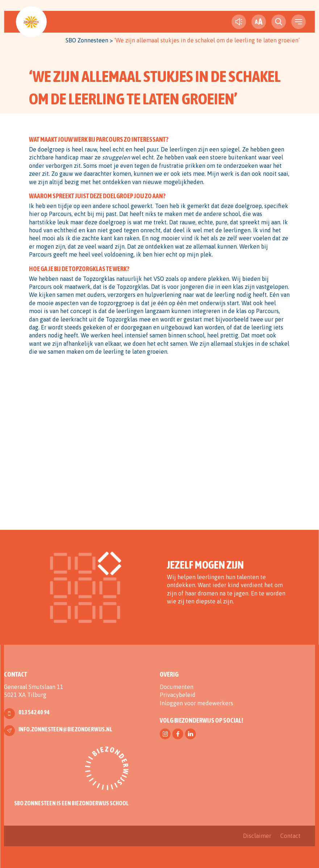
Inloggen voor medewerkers (196, 703)
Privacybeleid (178, 695)
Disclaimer (257, 836)
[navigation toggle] (299, 22)
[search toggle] (279, 22)
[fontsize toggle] (259, 22)
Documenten (177, 687)
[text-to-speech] (239, 22)
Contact (290, 836)
